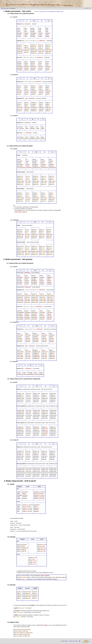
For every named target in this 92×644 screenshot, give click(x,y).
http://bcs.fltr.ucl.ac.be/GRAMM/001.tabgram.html (51, 11)
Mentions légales (64, 641)
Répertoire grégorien (5, 8)
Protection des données (73, 641)
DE (85, 8)
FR (90, 8)
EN (87, 8)
